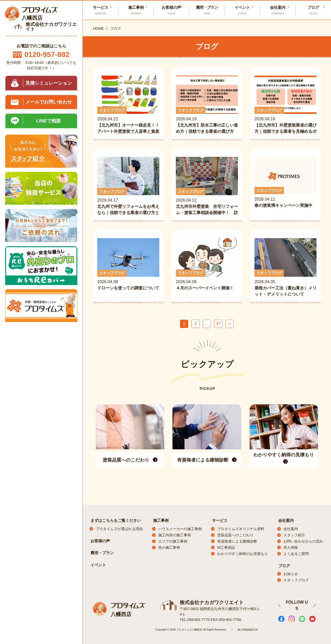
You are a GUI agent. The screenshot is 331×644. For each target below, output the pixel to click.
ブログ (313, 10)
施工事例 (136, 10)
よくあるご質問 (296, 554)
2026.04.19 (207, 105)
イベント (242, 10)
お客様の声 (171, 10)
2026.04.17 (128, 186)
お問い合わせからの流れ (303, 541)
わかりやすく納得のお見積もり (243, 554)
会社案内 (278, 10)
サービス (220, 520)
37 (218, 324)
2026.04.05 (285, 268)
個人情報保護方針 (248, 629)
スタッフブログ (296, 580)
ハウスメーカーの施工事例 (180, 529)
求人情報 (291, 547)
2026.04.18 (285, 105)
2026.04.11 (285, 186)
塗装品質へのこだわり (235, 535)
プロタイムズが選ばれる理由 (119, 529)
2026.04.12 (207, 186)
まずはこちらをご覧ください (116, 520)
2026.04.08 (128, 268)
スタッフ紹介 (294, 535)
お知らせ (291, 574)
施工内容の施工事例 (175, 535)
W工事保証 (226, 547)
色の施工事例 (169, 547)
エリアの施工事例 (173, 541)
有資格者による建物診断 (237, 541)
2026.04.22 (128, 105)
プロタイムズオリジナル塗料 (241, 529)
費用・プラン (207, 10)
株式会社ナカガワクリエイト (210, 602)
